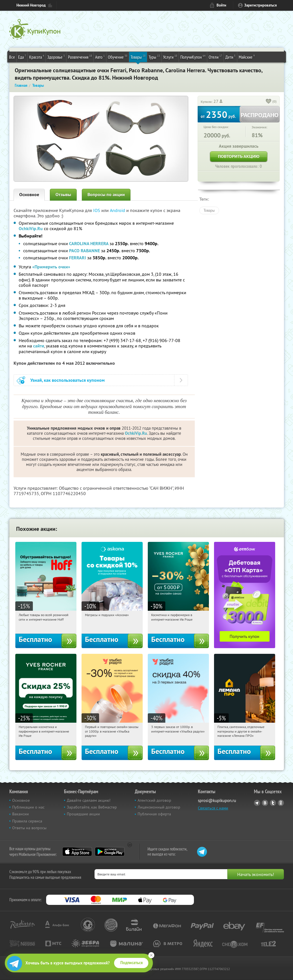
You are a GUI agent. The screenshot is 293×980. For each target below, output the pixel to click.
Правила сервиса (27, 821)
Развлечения (80, 57)
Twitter (273, 803)
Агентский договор (154, 800)
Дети (230, 57)
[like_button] (269, 102)
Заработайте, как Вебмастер (92, 807)
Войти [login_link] (221, 5)
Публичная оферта (154, 814)
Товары (138, 57)
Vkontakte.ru (265, 803)
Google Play (110, 852)
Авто (100, 57)
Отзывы (63, 195)
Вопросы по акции (106, 195)
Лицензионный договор (159, 807)
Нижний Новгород (31, 5)
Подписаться (131, 963)
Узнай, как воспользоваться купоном (68, 380)
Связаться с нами (213, 808)
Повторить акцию (239, 156)
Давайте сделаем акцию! (89, 800)
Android (118, 210)
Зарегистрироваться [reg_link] (261, 5)
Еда (22, 57)
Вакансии (21, 814)
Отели (215, 57)
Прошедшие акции (83, 814)
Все (12, 57)
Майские (247, 57)
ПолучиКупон (193, 57)
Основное (29, 195)
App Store (77, 852)
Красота (37, 57)
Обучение (118, 57)
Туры (154, 57)
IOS (97, 210)
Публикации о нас (28, 807)
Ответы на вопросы (29, 828)
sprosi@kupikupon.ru (217, 800)
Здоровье (56, 57)
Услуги (170, 57)
